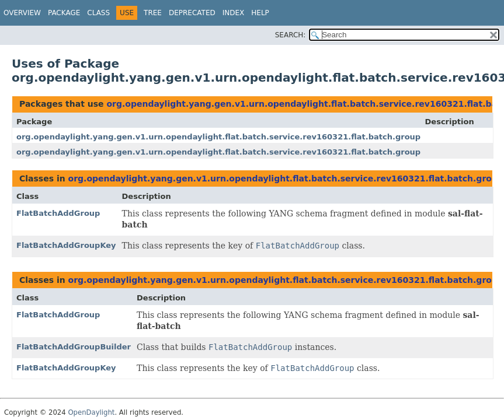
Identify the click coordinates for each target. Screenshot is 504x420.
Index (234, 13)
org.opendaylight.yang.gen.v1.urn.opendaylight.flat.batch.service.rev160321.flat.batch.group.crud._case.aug (252, 137)
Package (64, 13)
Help (260, 13)
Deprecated (192, 13)
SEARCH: (291, 35)
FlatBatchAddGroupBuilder (74, 347)
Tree (153, 13)
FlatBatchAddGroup (58, 213)
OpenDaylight (91, 412)
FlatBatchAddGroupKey (66, 245)
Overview (22, 13)
